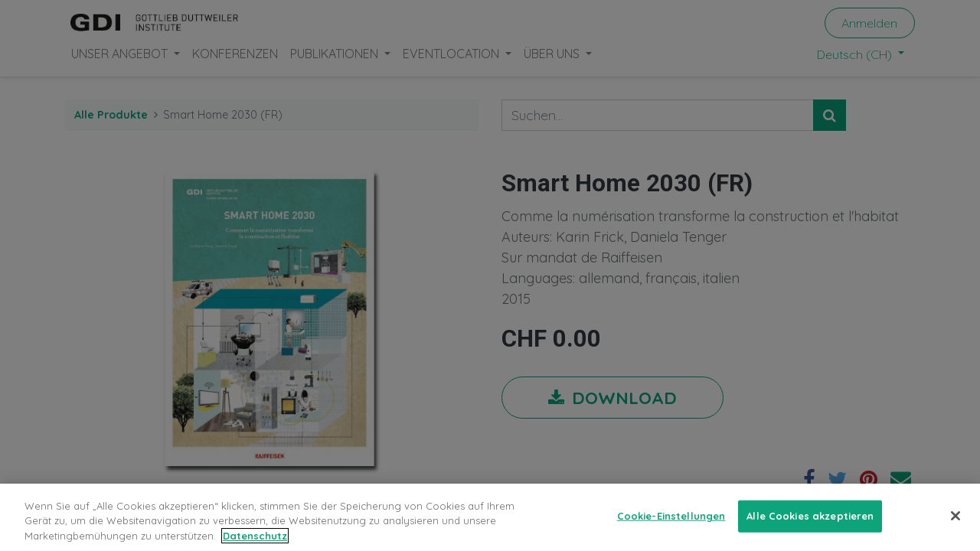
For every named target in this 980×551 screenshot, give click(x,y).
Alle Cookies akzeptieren (810, 525)
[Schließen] (955, 526)
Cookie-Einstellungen (671, 525)
